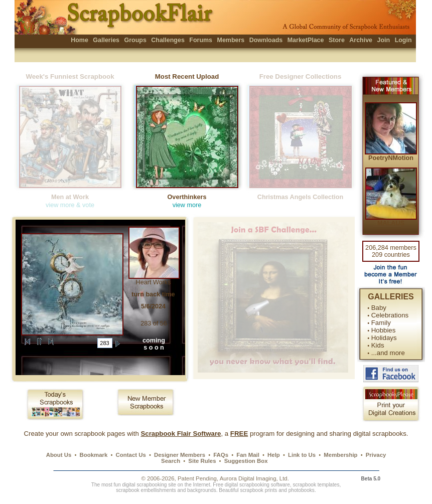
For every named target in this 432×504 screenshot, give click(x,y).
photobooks (302, 490)
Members (231, 40)
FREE (239, 434)
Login (403, 40)
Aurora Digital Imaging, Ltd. (254, 478)
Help (274, 455)
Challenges (168, 40)
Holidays (384, 338)
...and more (388, 353)
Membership (340, 455)
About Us (59, 455)
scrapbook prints (258, 490)
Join (384, 40)
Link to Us (302, 455)
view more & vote (70, 205)
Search (171, 461)
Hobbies (384, 330)
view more (187, 205)
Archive (361, 40)
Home (80, 40)
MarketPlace (306, 40)
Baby (379, 308)
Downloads (266, 40)
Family (381, 323)
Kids (378, 345)
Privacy (376, 455)
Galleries (106, 40)
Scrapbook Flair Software (181, 434)
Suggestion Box (246, 461)
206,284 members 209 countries (391, 251)
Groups (135, 40)
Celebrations (390, 315)
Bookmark (94, 455)
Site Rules (202, 461)
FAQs (221, 455)
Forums (201, 40)
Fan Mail (248, 455)
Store (337, 40)
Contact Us (131, 455)
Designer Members (180, 455)
